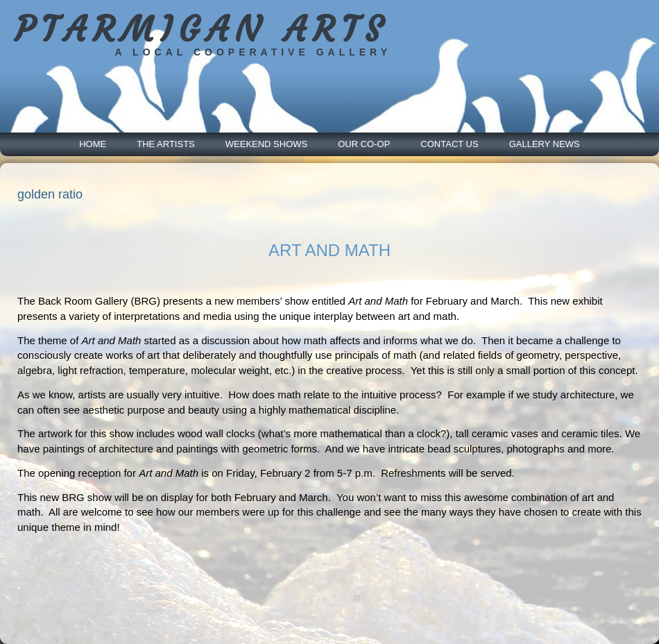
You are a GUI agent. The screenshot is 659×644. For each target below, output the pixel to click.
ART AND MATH (329, 250)
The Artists (166, 144)
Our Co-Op (364, 144)
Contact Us (449, 144)
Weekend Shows (266, 144)
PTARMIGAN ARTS (202, 29)
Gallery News (545, 144)
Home (93, 144)
